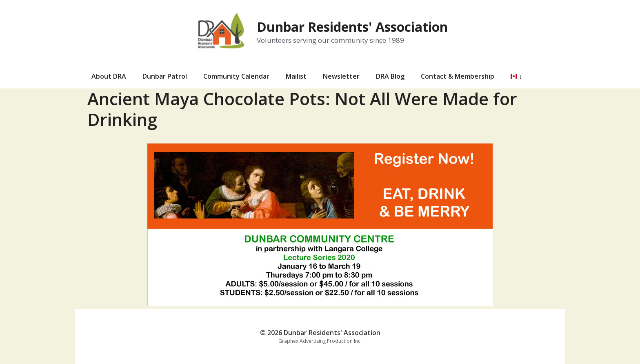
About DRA (109, 76)
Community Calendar (236, 76)
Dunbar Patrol (165, 76)
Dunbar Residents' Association (352, 27)
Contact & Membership (458, 76)
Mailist (296, 76)
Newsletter (341, 76)
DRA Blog (390, 76)
